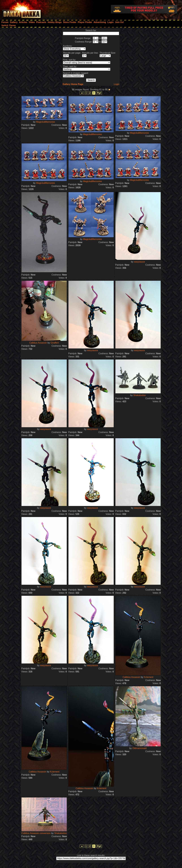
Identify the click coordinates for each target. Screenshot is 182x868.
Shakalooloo (139, 395)
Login (117, 84)
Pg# (99, 93)
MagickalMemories (45, 122)
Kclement (149, 677)
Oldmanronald (140, 748)
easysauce (140, 262)
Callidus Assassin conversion (36, 833)
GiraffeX (55, 343)
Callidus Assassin (38, 343)
